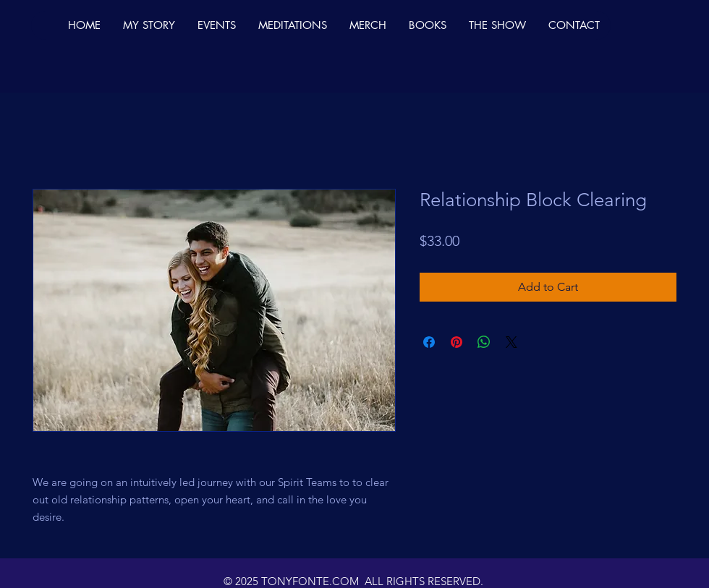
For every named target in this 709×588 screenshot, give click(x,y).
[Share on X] (511, 342)
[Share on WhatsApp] (484, 342)
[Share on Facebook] (429, 342)
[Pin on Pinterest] (457, 342)
